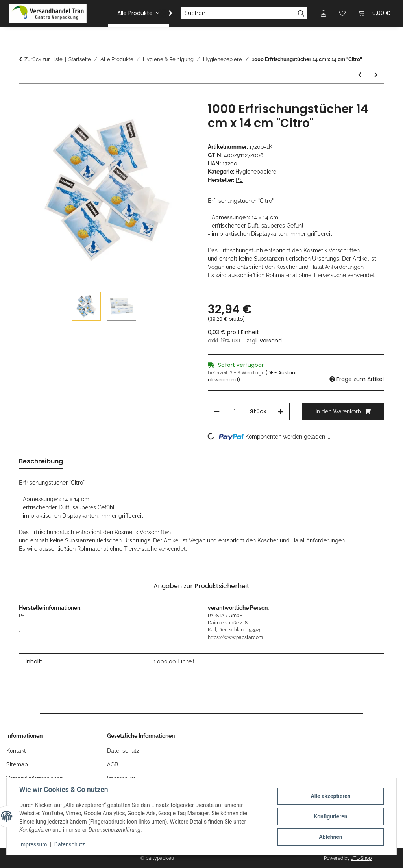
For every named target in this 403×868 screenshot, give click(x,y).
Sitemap (17, 764)
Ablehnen (330, 837)
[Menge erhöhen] (281, 412)
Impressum (33, 844)
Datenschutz (70, 844)
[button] (165, 13)
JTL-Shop (361, 858)
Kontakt (16, 751)
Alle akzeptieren (330, 796)
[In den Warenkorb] (25, 98)
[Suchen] (238, 13)
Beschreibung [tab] (41, 461)
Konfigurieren (330, 816)
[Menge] (235, 412)
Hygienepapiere (256, 172)
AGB (113, 764)
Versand (271, 341)
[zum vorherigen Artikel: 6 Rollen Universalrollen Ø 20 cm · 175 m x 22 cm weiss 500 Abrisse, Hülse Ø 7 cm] (360, 75)
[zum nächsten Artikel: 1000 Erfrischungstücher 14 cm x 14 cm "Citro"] (376, 75)
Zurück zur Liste (43, 59)
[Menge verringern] (217, 412)
